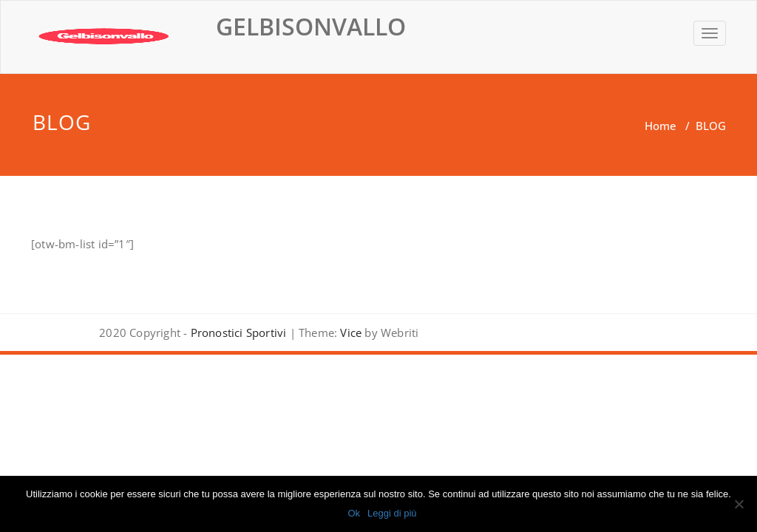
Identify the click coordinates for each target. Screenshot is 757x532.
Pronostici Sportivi (239, 332)
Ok (354, 513)
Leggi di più (392, 513)
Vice (349, 332)
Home (661, 126)
